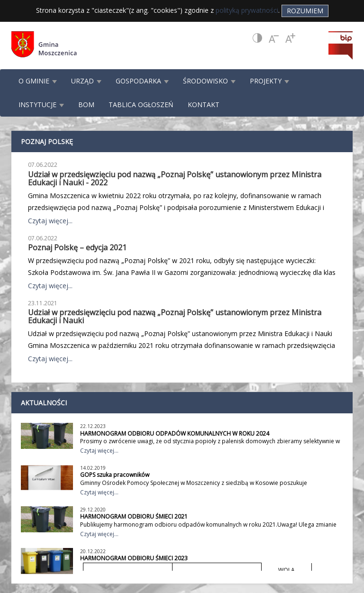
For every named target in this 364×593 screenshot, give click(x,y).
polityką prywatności (247, 10)
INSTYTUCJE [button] (41, 105)
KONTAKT (204, 105)
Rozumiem (305, 11)
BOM (86, 105)
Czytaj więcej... (50, 221)
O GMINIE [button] (38, 81)
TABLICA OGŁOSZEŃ (141, 105)
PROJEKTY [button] (269, 81)
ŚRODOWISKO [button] (209, 81)
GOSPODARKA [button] (142, 81)
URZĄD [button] (86, 81)
